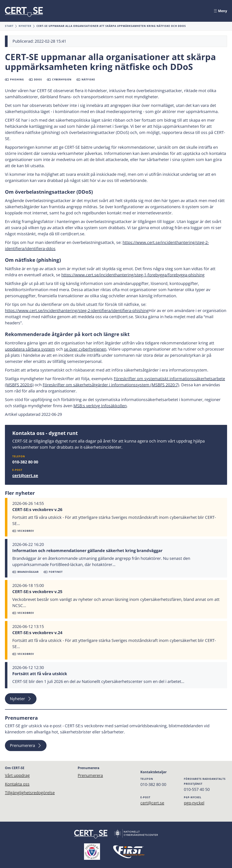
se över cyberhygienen (85, 349)
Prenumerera (26, 745)
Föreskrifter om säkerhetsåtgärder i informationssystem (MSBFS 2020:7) (111, 385)
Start (9, 26)
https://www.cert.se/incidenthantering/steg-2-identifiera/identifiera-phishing (77, 310)
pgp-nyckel (194, 803)
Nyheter (25, 26)
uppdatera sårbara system (30, 349)
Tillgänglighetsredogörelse (30, 793)
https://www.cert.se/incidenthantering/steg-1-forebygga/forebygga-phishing (133, 275)
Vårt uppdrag (17, 775)
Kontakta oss (17, 784)
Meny (221, 11)
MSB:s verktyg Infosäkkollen (100, 406)
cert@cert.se (25, 475)
